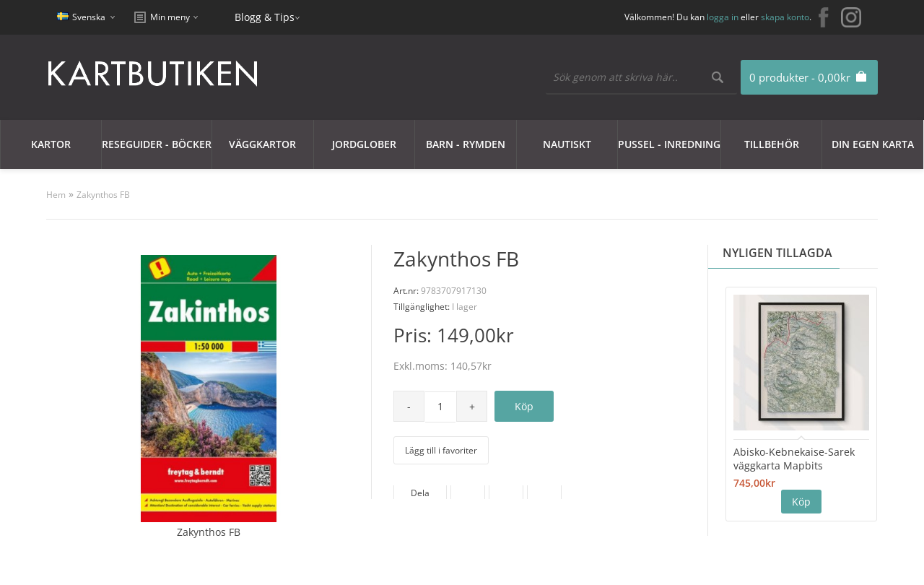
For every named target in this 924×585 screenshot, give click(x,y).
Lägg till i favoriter (441, 450)
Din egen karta (873, 144)
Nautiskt (567, 144)
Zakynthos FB (103, 195)
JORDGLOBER (364, 144)
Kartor (51, 144)
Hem (56, 195)
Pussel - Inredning (669, 144)
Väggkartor (262, 144)
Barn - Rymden (466, 144)
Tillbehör (772, 144)
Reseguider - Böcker (157, 144)
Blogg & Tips (265, 17)
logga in (723, 17)
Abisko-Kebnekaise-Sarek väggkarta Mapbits (794, 459)
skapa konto (785, 17)
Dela (420, 493)
